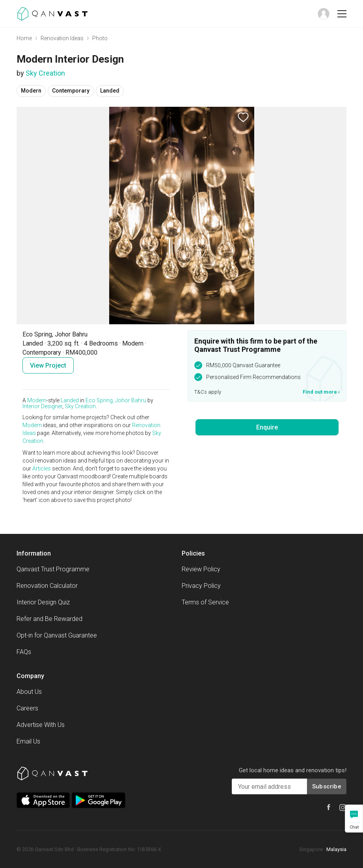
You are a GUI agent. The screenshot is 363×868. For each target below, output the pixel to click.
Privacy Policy (201, 586)
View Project (48, 365)
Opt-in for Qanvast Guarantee (57, 635)
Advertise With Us (41, 725)
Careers (27, 708)
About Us (29, 692)
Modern (37, 400)
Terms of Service (205, 602)
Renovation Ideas (62, 38)
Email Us (28, 741)
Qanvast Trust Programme (53, 569)
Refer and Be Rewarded (49, 619)
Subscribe (327, 786)
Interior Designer (42, 406)
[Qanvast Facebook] (329, 807)
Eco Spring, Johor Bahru (116, 400)
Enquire (267, 427)
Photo (100, 38)
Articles (42, 468)
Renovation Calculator (47, 586)
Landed (70, 400)
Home (24, 38)
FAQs (24, 652)
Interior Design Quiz (43, 602)
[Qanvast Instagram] (343, 808)
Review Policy (201, 569)
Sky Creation (45, 73)
